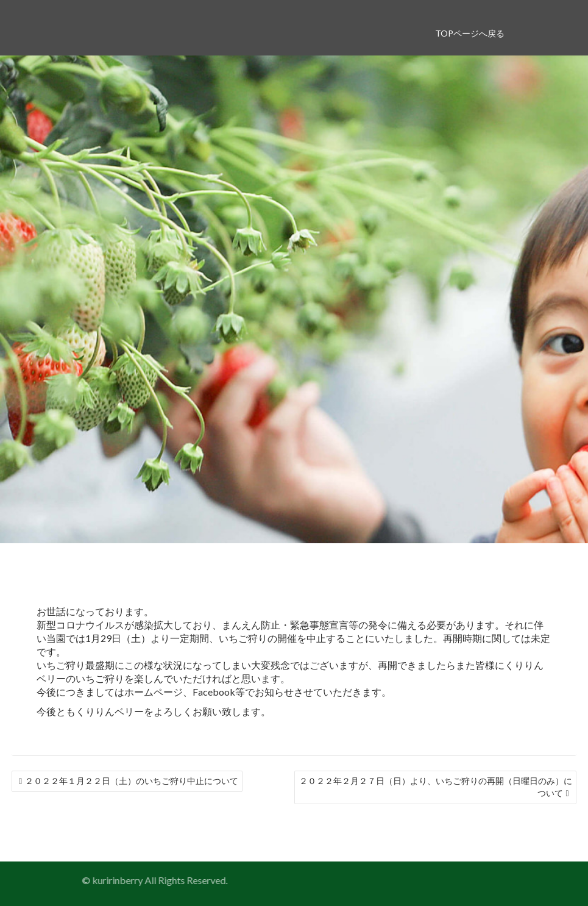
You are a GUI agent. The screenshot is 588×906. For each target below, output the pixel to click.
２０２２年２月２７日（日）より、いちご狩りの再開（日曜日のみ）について (436, 787)
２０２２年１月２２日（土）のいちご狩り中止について (132, 781)
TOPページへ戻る (470, 33)
